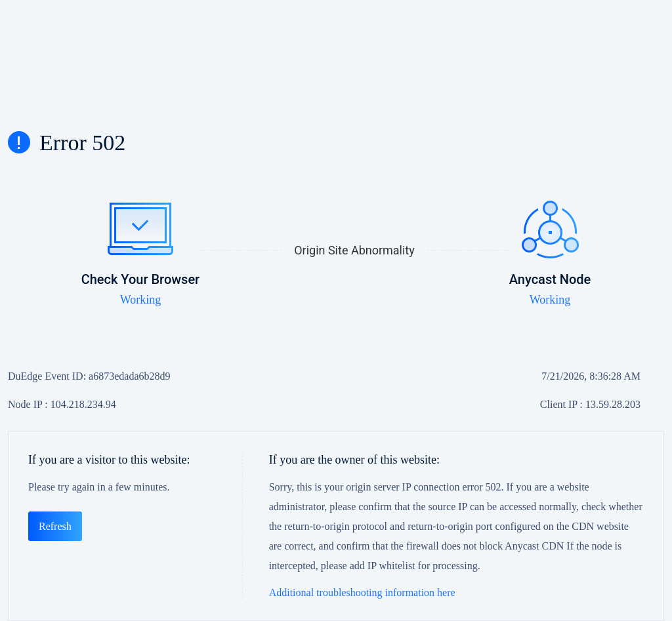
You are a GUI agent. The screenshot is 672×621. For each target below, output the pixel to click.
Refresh (55, 526)
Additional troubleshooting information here (362, 592)
